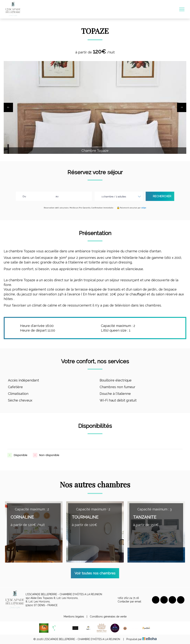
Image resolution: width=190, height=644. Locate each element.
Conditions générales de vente (108, 617)
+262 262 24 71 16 (126, 598)
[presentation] (8, 107)
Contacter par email (127, 602)
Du (24, 196)
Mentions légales (74, 617)
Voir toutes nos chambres (95, 573)
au (57, 196)
